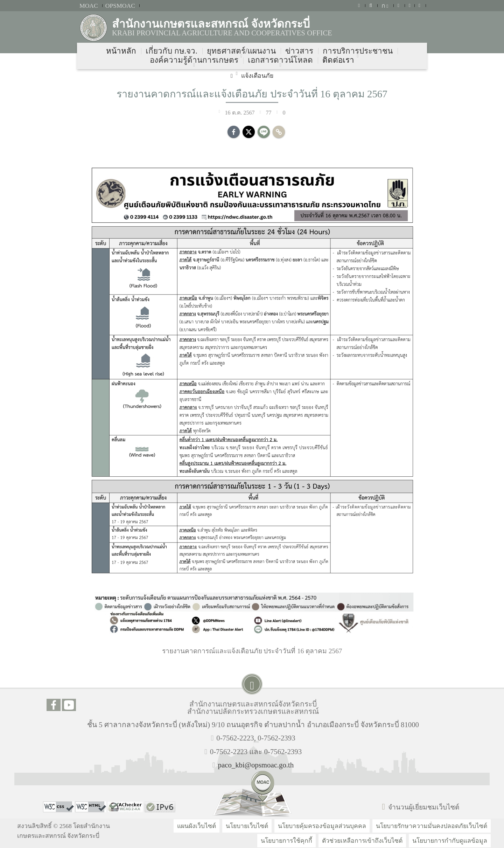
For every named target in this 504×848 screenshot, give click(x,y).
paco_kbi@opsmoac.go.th (256, 765)
